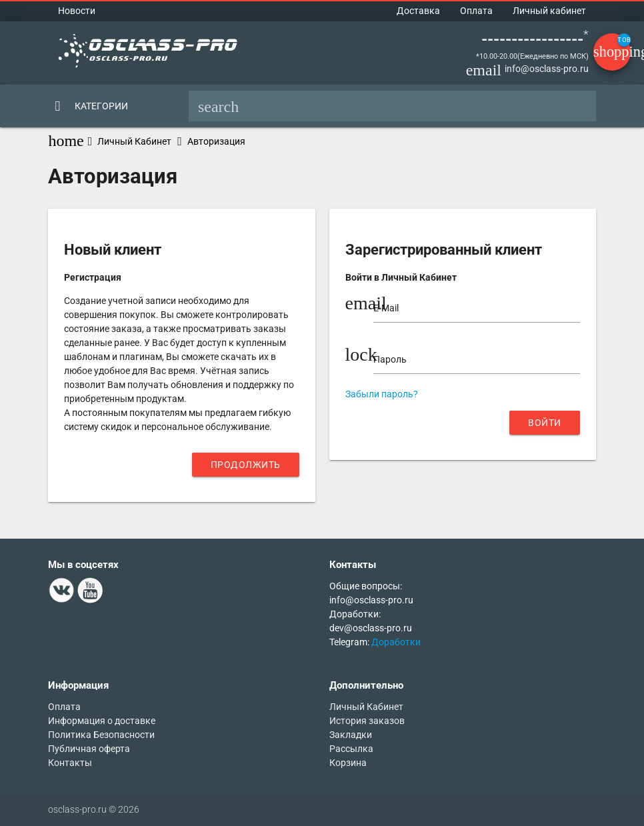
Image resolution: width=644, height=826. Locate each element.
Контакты (70, 763)
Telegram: (350, 642)
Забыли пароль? (382, 394)
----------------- (532, 39)
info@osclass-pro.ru (547, 69)
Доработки (396, 642)
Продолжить (246, 465)
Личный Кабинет (134, 141)
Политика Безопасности (101, 735)
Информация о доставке (102, 721)
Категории (101, 106)
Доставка (418, 11)
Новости (77, 11)
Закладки (351, 735)
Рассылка (351, 749)
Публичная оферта (89, 749)
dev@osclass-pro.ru (371, 628)
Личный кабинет (549, 11)
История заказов (367, 721)
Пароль (390, 359)
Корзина (348, 763)
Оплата (476, 11)
